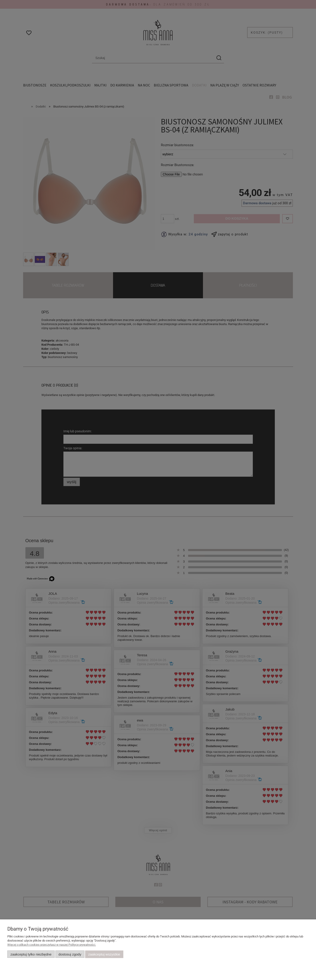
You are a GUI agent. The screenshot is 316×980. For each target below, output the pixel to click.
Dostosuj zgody (70, 954)
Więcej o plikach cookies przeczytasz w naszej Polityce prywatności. (52, 945)
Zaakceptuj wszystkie (104, 954)
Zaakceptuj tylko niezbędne (31, 954)
